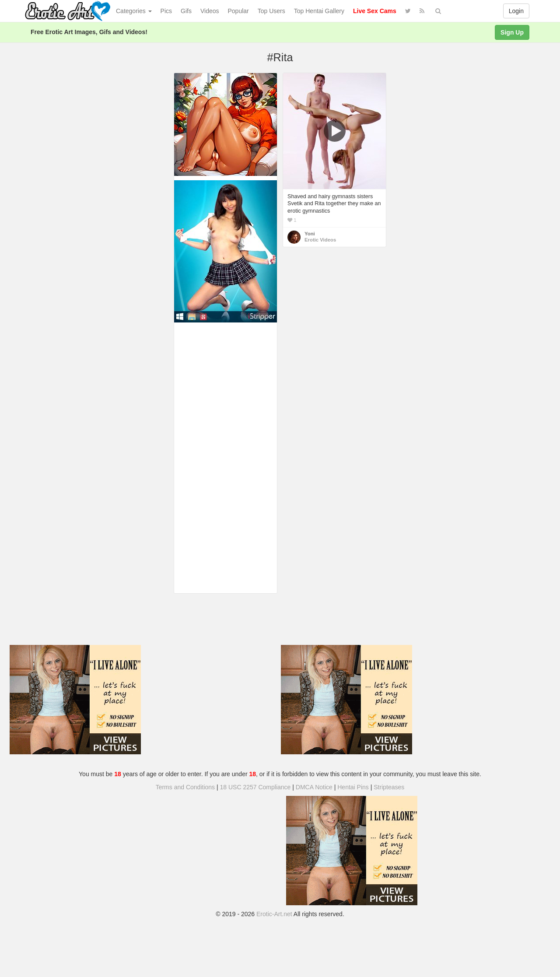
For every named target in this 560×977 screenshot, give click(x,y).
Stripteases (389, 787)
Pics (166, 11)
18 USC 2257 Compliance (255, 787)
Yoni (310, 234)
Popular (238, 11)
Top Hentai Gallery (319, 11)
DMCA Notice (314, 787)
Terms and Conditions (185, 787)
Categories (134, 11)
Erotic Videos (320, 240)
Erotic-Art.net (274, 914)
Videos (210, 11)
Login (516, 11)
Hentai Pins (353, 787)
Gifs (186, 11)
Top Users (271, 11)
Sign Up (512, 32)
